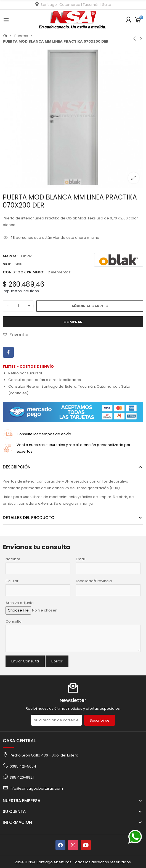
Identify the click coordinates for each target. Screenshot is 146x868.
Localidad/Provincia (94, 581)
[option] (73, 117)
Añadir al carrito (90, 306)
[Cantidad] (18, 306)
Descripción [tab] (17, 467)
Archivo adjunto (20, 603)
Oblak (26, 256)
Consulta (14, 621)
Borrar (57, 661)
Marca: (10, 256)
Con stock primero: (23, 272)
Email (81, 559)
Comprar (73, 322)
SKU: (7, 264)
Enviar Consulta (25, 661)
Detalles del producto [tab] (29, 518)
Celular (12, 581)
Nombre (13, 559)
